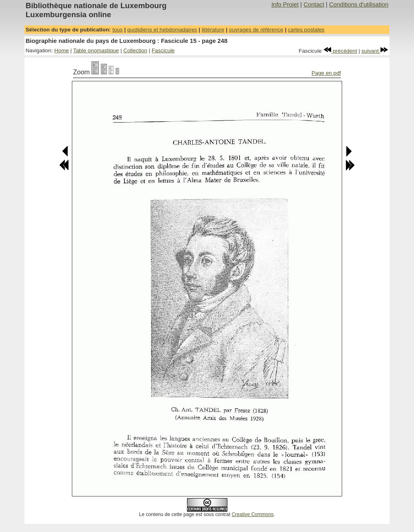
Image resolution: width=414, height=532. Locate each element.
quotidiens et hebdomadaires (162, 30)
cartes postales (306, 30)
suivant (375, 51)
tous (117, 30)
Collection (135, 50)
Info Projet (285, 4)
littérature (213, 30)
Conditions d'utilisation (359, 4)
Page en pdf (326, 73)
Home (62, 50)
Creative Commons (253, 514)
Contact (314, 4)
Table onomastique (96, 50)
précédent (340, 51)
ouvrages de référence (256, 30)
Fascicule (163, 50)
